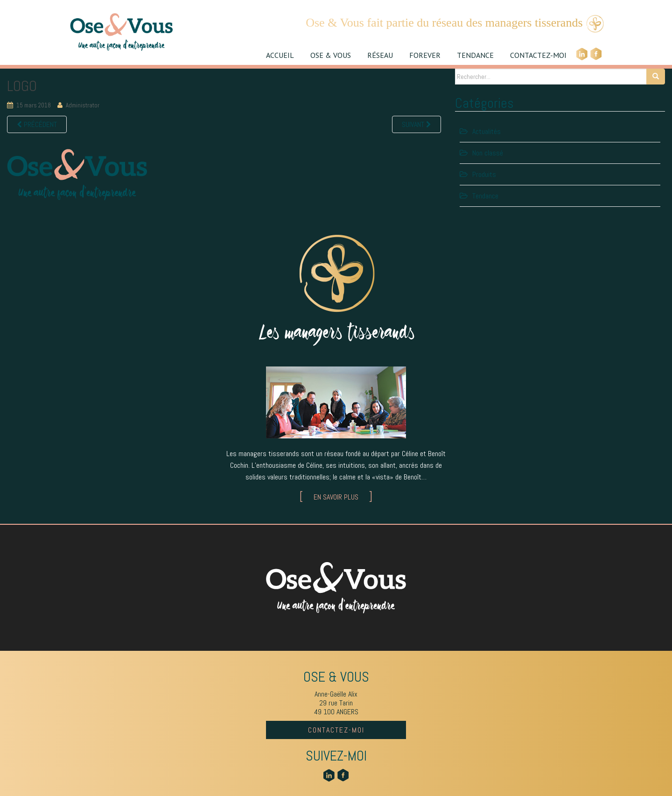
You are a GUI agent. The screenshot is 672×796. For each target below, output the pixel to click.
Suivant (416, 124)
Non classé (488, 153)
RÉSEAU (380, 55)
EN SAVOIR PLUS (336, 497)
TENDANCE (475, 55)
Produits (484, 174)
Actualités (486, 131)
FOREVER (425, 55)
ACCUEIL (280, 55)
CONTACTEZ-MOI (538, 55)
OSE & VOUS (331, 55)
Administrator (83, 105)
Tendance (485, 196)
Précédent (37, 124)
